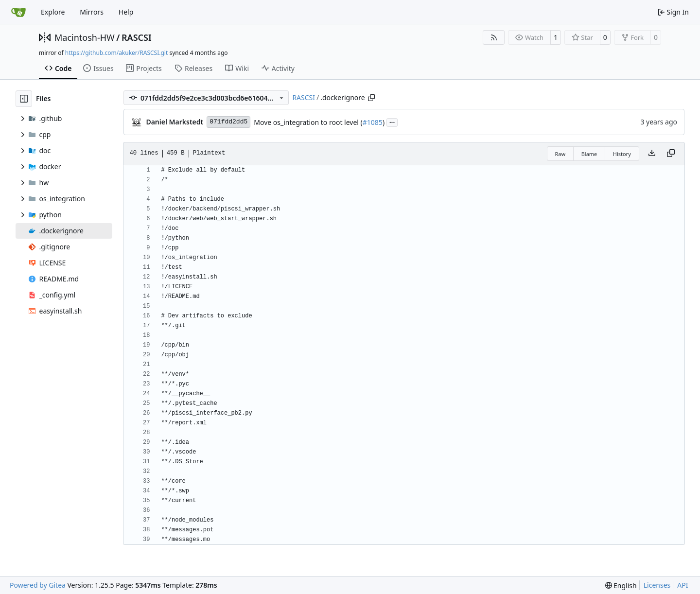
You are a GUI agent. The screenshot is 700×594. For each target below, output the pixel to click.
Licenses (657, 585)
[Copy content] (671, 154)
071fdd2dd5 (228, 122)
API (682, 585)
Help (126, 12)
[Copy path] (371, 98)
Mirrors (92, 12)
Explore (53, 12)
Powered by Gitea (38, 585)
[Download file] (652, 154)
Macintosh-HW (85, 37)
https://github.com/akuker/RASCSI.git (116, 53)
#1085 (373, 122)
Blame (589, 154)
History (622, 154)
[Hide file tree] (24, 99)
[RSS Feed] (494, 37)
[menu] (621, 585)
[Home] (18, 12)
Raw (560, 154)
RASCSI (137, 37)
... (392, 122)
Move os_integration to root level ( (308, 122)
